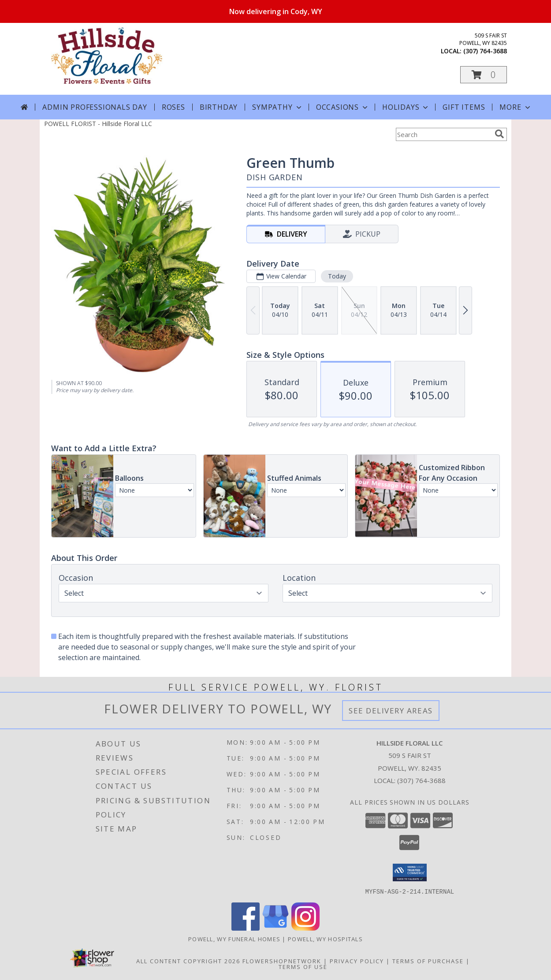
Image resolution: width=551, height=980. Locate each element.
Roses (173, 107)
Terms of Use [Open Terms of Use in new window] (303, 966)
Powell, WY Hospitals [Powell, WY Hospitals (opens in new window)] (325, 939)
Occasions (343, 107)
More (516, 107)
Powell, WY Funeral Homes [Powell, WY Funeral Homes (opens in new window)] (234, 939)
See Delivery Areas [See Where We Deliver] (391, 711)
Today (337, 276)
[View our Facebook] (246, 928)
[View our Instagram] (305, 928)
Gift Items (464, 107)
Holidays (406, 107)
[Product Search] (443, 134)
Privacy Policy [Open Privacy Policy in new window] (357, 961)
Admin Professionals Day (95, 107)
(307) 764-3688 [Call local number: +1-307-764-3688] (485, 51)
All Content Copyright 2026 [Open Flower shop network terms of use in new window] (188, 961)
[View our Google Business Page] (275, 928)
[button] (484, 75)
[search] (499, 134)
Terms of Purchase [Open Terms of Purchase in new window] (428, 961)
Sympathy (277, 107)
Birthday (219, 107)
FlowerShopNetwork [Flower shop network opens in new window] (282, 961)
